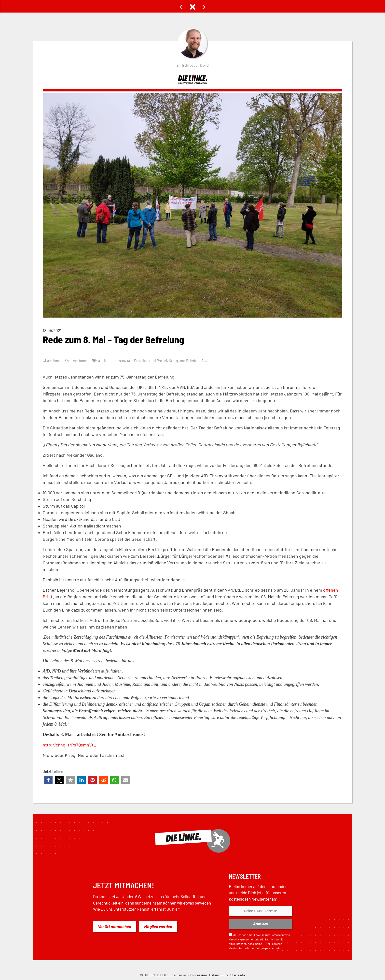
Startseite (238, 975)
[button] (48, 780)
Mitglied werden (158, 926)
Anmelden (260, 924)
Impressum (198, 975)
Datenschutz (278, 935)
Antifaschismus (112, 360)
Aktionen (55, 360)
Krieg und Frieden (187, 360)
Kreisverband (76, 360)
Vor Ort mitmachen (115, 926)
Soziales (212, 360)
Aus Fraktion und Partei (149, 360)
